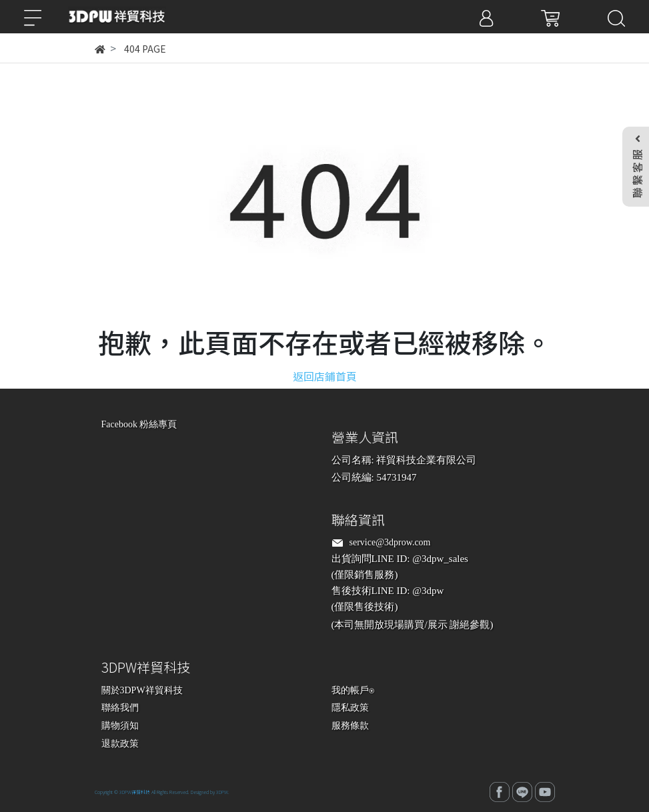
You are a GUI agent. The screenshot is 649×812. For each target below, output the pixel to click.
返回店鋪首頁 (325, 376)
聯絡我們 (120, 708)
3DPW (222, 792)
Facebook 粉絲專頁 (139, 424)
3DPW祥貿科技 (135, 792)
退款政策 (120, 744)
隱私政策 (350, 708)
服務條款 (350, 726)
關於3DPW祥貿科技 (142, 690)
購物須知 (120, 726)
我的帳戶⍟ (353, 690)
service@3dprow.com (390, 542)
